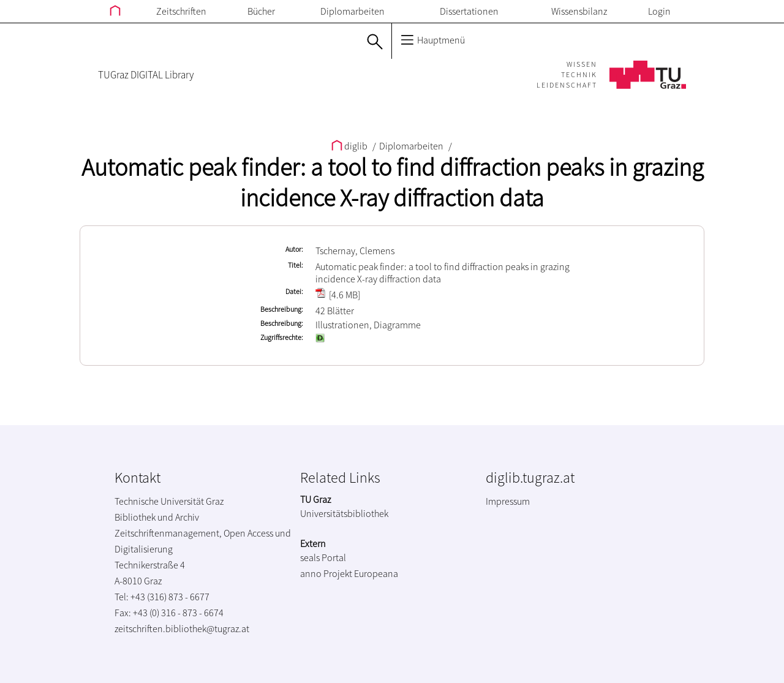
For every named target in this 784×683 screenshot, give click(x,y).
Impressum (508, 501)
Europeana (376, 573)
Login (659, 11)
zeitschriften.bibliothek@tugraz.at (182, 628)
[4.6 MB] (338, 295)
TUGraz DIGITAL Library (146, 75)
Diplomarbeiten (352, 11)
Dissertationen (469, 11)
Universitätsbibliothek (344, 513)
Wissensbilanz (579, 11)
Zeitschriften (181, 11)
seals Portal (323, 557)
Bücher (261, 11)
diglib (350, 146)
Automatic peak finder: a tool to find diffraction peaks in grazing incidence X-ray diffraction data (392, 183)
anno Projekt (326, 573)
